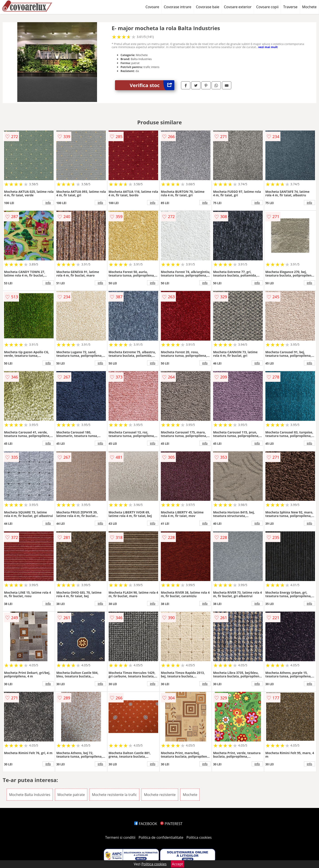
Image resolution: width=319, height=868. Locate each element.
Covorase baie (208, 7)
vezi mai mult (268, 47)
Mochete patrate (71, 795)
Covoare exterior (238, 7)
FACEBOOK (146, 824)
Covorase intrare (177, 7)
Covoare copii (267, 7)
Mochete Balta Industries (30, 795)
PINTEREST (171, 824)
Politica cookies (199, 837)
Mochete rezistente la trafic (114, 795)
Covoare (152, 7)
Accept (177, 864)
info (48, 203)
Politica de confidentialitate (161, 837)
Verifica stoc (152, 85)
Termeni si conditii (120, 837)
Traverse (290, 7)
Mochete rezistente (160, 795)
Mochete (309, 7)
